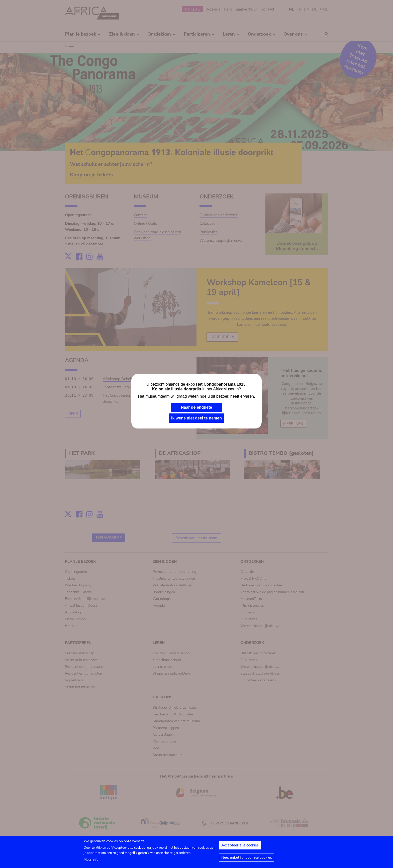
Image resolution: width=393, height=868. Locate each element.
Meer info (91, 862)
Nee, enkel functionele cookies (247, 859)
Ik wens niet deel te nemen (197, 418)
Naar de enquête (197, 407)
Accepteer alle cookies (240, 847)
